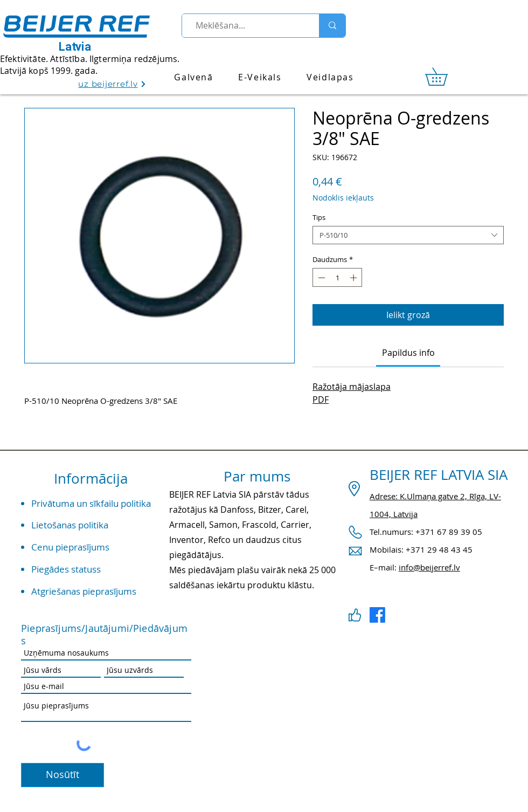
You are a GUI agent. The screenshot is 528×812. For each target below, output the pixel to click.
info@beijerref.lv (429, 567)
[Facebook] (377, 615)
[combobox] (408, 235)
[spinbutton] (338, 278)
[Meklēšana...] (246, 26)
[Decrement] (321, 278)
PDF (321, 400)
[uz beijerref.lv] (112, 84)
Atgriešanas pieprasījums (84, 591)
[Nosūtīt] (62, 775)
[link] (445, 77)
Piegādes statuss (66, 569)
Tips (319, 217)
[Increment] (355, 278)
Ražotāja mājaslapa (352, 387)
